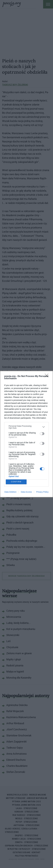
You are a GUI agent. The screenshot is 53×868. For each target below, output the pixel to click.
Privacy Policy (42, 492)
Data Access (26, 492)
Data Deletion (11, 492)
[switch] (42, 434)
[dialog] (26, 434)
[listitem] (26, 427)
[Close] (47, 376)
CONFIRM (16, 482)
